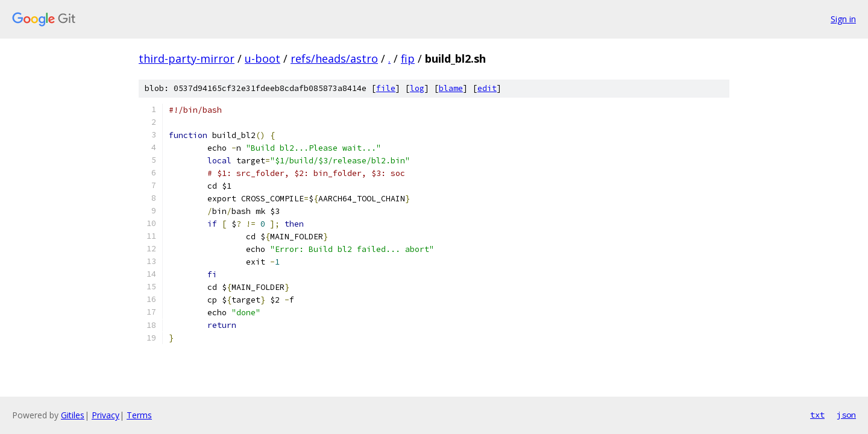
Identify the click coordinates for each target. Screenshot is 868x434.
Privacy (105, 415)
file (386, 88)
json (846, 415)
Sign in (843, 19)
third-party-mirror (187, 58)
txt (817, 415)
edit (487, 88)
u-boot (263, 58)
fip (408, 58)
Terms (139, 415)
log (417, 88)
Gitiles (73, 415)
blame (451, 88)
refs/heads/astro (334, 58)
